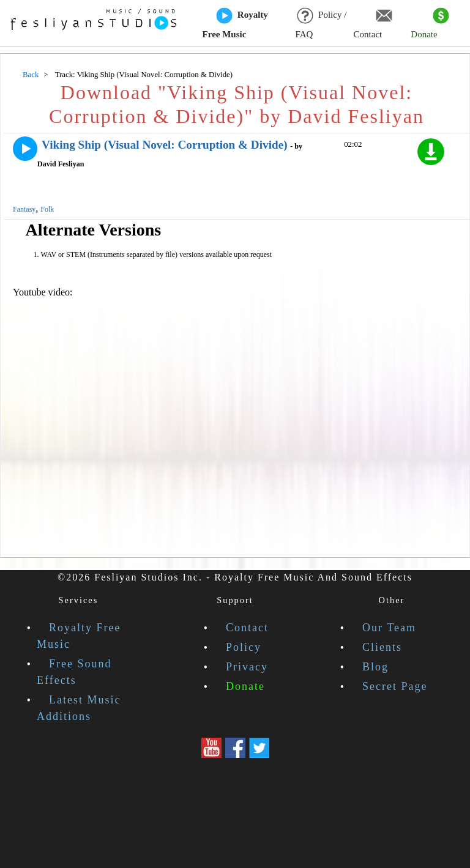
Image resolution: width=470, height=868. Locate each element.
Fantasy (24, 209)
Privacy (247, 667)
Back (31, 75)
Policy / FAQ (321, 24)
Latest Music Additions (79, 708)
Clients (382, 647)
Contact (373, 24)
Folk (47, 209)
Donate (430, 24)
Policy (244, 647)
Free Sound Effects (74, 672)
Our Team (389, 628)
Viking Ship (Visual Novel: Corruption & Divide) (165, 145)
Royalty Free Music (235, 24)
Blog (375, 667)
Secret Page (395, 686)
